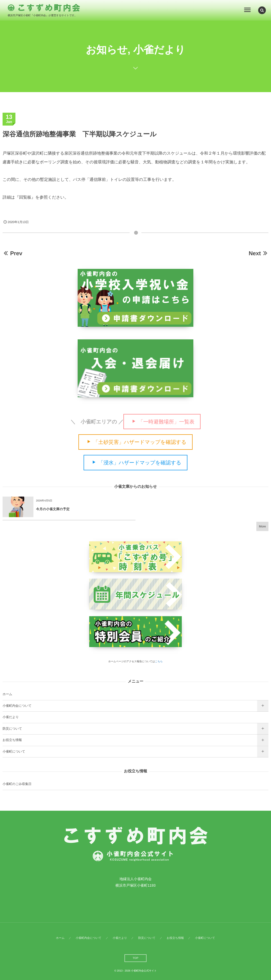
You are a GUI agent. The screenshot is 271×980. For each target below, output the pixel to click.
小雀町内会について (17, 706)
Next (259, 253)
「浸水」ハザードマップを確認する (140, 463)
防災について (12, 729)
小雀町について (14, 752)
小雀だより (11, 717)
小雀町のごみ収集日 (17, 784)
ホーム (7, 694)
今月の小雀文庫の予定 (53, 509)
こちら (159, 662)
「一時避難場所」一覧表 (166, 422)
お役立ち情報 (12, 740)
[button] (262, 10)
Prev (12, 253)
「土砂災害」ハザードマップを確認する (140, 442)
